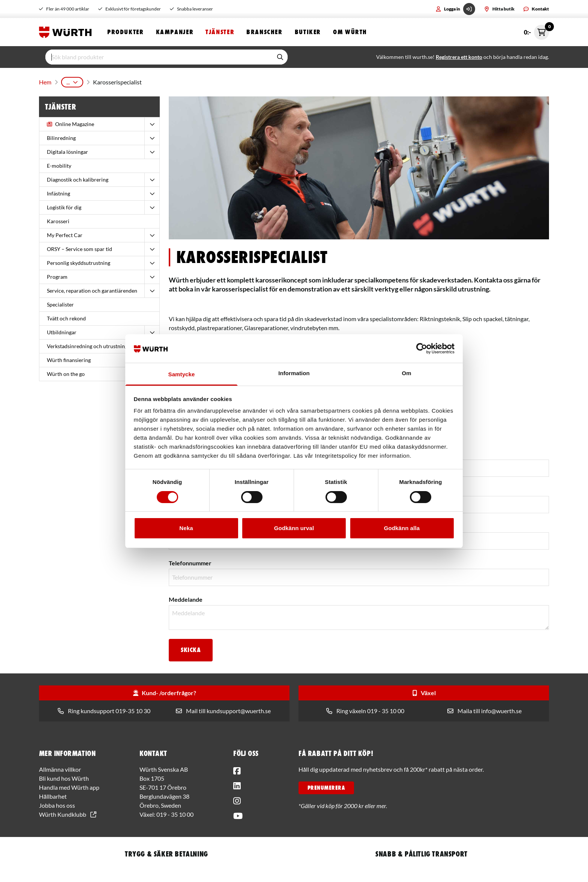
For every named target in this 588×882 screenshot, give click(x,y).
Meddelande (186, 598)
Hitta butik (499, 9)
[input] (159, 59)
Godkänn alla (402, 528)
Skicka (191, 648)
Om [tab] (406, 373)
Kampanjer (175, 33)
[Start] (67, 33)
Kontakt (536, 9)
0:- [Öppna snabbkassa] (536, 33)
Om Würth (350, 33)
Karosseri (99, 82)
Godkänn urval (294, 528)
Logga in (455, 9)
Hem (45, 82)
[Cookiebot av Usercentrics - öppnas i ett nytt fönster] (422, 349)
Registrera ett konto (459, 59)
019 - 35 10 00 (175, 813)
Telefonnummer (190, 561)
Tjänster (220, 33)
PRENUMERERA (326, 786)
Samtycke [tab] (182, 374)
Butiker (308, 33)
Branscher (265, 33)
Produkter (126, 33)
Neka (186, 528)
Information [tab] (294, 373)
